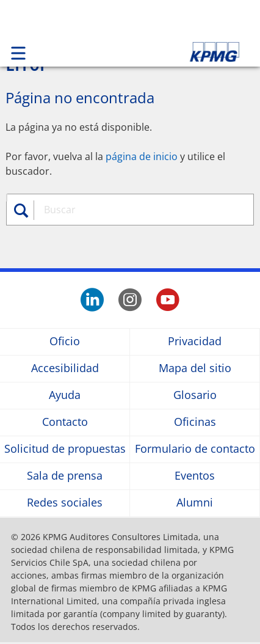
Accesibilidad (65, 369)
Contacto (65, 423)
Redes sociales (65, 503)
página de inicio (142, 156)
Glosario (195, 396)
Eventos (195, 476)
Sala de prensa (65, 476)
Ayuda (65, 396)
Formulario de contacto (195, 449)
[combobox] (139, 210)
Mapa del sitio (195, 369)
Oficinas (195, 423)
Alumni (195, 503)
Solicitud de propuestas (65, 449)
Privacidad (195, 342)
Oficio (65, 342)
